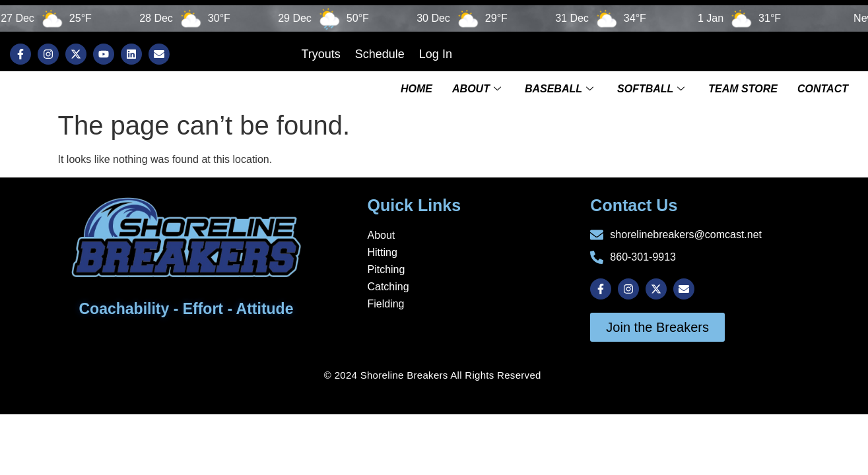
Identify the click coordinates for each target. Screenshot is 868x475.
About (477, 87)
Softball (651, 87)
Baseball (559, 87)
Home (417, 87)
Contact (823, 87)
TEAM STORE (743, 87)
